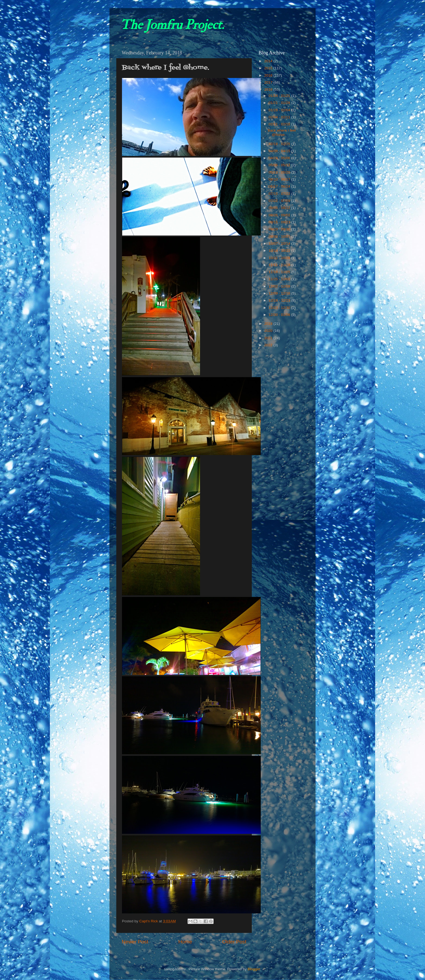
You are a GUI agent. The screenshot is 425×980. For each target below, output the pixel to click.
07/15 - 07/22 (280, 194)
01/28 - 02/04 (280, 110)
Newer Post (135, 942)
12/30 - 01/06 (280, 315)
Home (185, 942)
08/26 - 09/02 (280, 215)
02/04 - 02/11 (280, 117)
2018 (269, 89)
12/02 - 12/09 (280, 286)
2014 (269, 61)
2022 (269, 345)
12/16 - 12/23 (280, 300)
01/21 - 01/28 (280, 103)
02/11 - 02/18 (280, 124)
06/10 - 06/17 (280, 179)
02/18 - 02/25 (280, 144)
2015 (269, 68)
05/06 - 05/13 (280, 165)
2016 (269, 75)
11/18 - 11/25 (280, 272)
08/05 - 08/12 (280, 208)
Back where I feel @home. (282, 133)
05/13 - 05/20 (280, 172)
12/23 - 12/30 (280, 308)
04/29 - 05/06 (280, 158)
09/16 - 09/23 (280, 222)
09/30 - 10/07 (280, 236)
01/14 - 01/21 (280, 96)
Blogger (254, 969)
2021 (269, 338)
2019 (269, 324)
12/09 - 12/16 (280, 293)
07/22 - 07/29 (280, 201)
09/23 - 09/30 (280, 229)
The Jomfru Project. (172, 25)
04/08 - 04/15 (280, 151)
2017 (269, 82)
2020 (269, 331)
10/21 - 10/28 (280, 258)
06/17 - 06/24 (280, 186)
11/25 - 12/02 (280, 279)
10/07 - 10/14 (280, 244)
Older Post (234, 942)
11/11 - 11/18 (280, 265)
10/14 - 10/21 (280, 251)
